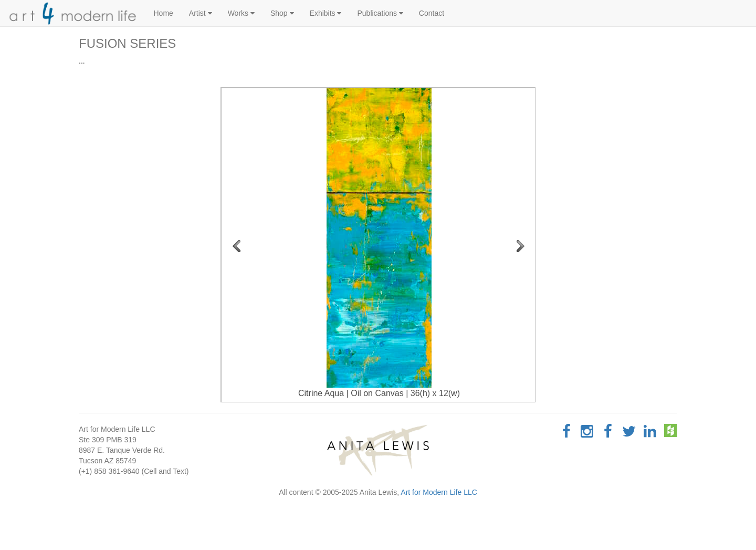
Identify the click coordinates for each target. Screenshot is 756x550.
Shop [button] (282, 13)
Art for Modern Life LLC (439, 492)
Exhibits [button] (326, 13)
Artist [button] (201, 13)
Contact (432, 13)
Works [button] (241, 13)
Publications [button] (380, 13)
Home (164, 13)
